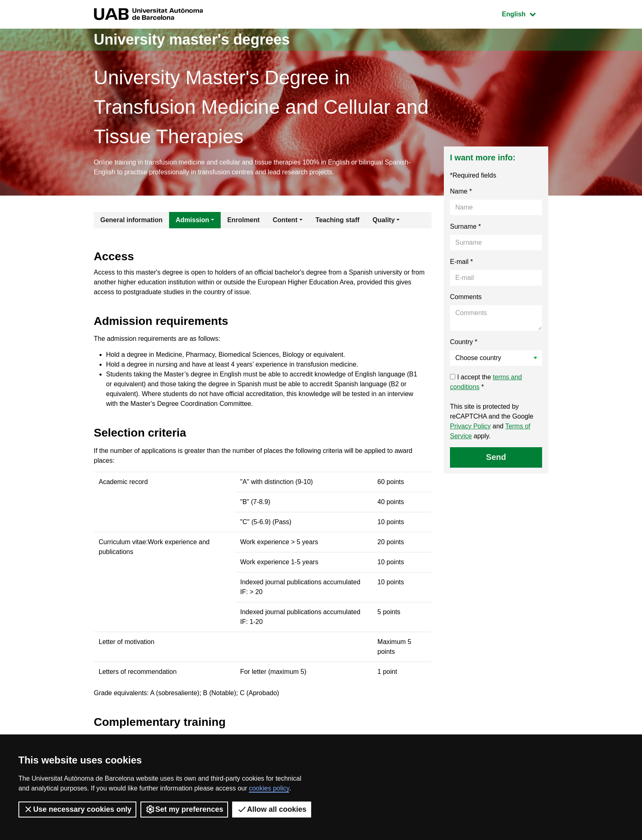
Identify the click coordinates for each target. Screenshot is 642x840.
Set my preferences (184, 809)
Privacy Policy (470, 426)
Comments (466, 297)
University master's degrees (192, 39)
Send (496, 457)
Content (285, 220)
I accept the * (486, 382)
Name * (461, 191)
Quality (384, 220)
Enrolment (243, 220)
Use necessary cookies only (77, 809)
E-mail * (461, 262)
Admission (192, 220)
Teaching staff (338, 220)
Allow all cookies (272, 809)
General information (131, 220)
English (525, 13)
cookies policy (269, 788)
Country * (464, 342)
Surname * (466, 226)
